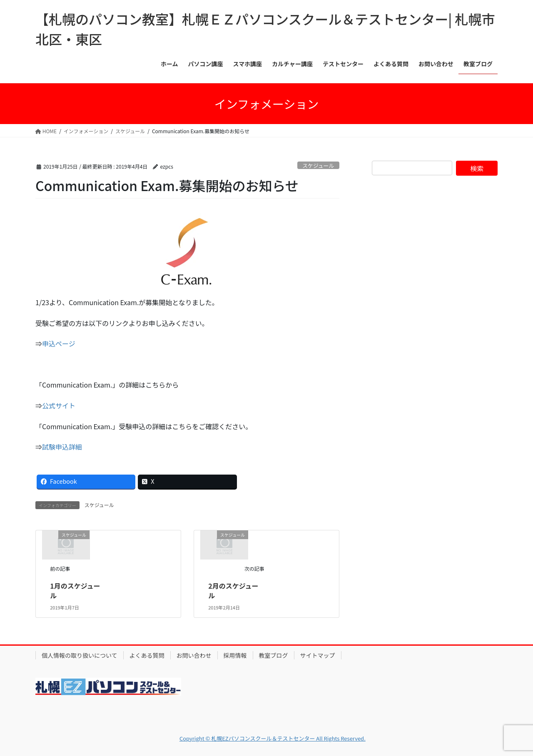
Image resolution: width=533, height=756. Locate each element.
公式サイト (59, 405)
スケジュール (318, 165)
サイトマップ (318, 655)
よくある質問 (147, 655)
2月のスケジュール (233, 590)
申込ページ (59, 343)
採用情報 (235, 655)
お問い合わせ (194, 655)
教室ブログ (274, 655)
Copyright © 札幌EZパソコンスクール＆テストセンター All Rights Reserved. (273, 738)
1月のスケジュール (75, 590)
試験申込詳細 (62, 447)
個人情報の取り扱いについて (80, 655)
